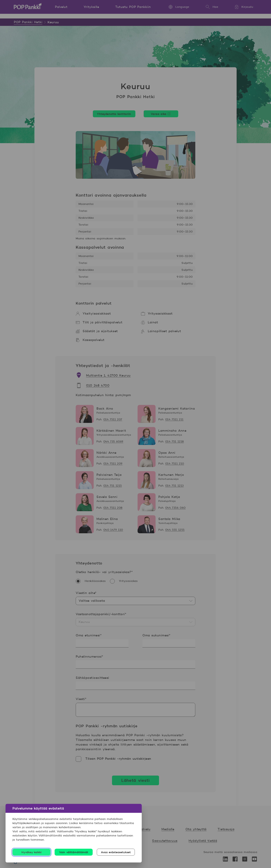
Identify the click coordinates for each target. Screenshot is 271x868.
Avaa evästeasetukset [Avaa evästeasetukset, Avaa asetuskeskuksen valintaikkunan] (116, 852)
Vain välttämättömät (74, 852)
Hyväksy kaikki (32, 852)
